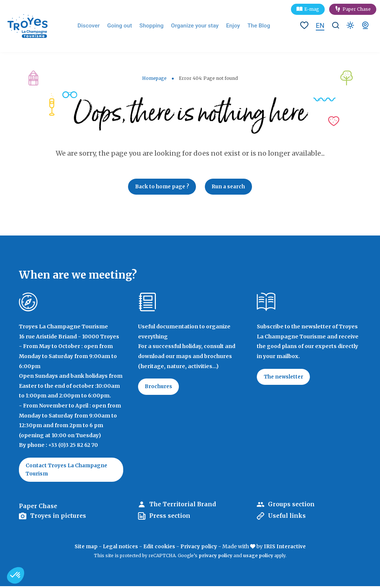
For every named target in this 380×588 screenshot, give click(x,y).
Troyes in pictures (59, 518)
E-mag (312, 9)
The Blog (255, 26)
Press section (170, 518)
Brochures (160, 388)
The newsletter (285, 378)
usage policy (258, 558)
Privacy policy (199, 549)
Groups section (291, 507)
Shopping (155, 26)
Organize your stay (195, 26)
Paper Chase (357, 9)
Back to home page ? (161, 187)
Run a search (230, 187)
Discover (97, 26)
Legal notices (120, 549)
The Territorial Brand (183, 507)
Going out (126, 26)
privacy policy (215, 558)
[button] (16, 575)
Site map (84, 549)
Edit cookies (159, 549)
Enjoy (231, 26)
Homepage (154, 78)
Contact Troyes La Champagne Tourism (68, 471)
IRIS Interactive (286, 549)
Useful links (288, 518)
